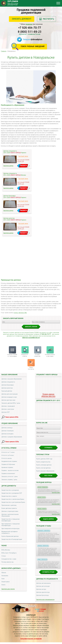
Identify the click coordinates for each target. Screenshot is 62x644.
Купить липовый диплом (44, 467)
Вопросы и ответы (25, 355)
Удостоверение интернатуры (10, 529)
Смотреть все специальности (45, 601)
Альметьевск (6, 582)
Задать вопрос (48, 521)
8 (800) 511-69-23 (30, 32)
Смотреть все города (8, 589)
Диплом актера (41, 591)
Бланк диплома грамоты (9, 508)
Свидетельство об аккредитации (12, 539)
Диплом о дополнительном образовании (10, 515)
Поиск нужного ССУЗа (12, 442)
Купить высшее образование (45, 473)
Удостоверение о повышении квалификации (11, 525)
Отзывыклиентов (37, 355)
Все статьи (48, 477)
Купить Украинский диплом (10, 536)
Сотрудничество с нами (9, 559)
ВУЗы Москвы (6, 550)
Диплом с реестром (8, 409)
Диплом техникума (8, 431)
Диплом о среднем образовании (12, 437)
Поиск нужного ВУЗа (12, 417)
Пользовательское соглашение (31, 641)
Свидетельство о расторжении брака (13, 502)
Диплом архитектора (43, 594)
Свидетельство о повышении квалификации (11, 520)
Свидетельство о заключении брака (13, 499)
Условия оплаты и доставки (50, 355)
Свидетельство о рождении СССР (12, 493)
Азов (3, 579)
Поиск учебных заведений (33, 46)
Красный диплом (7, 391)
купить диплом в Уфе (20, 313)
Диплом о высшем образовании (12, 379)
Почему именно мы (8, 562)
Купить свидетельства (43, 464)
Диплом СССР (5, 412)
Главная (3, 51)
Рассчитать (48, 19)
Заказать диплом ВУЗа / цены (11, 403)
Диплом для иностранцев (10, 394)
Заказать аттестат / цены (10, 477)
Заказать (23, 166)
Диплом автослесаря (43, 588)
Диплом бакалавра (8, 385)
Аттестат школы (7, 458)
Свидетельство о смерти (9, 496)
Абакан (4, 573)
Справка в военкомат (8, 474)
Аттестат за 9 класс (8, 455)
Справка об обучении (8, 464)
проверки (29, 24)
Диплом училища (7, 428)
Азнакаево (5, 576)
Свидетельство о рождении (10, 490)
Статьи (4, 556)
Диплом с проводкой (8, 406)
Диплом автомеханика (43, 585)
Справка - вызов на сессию (10, 470)
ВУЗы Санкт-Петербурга (9, 553)
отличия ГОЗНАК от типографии (12, 355)
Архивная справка (7, 467)
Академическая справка (9, 461)
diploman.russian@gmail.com (31, 338)
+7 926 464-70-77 (30, 28)
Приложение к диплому (9, 505)
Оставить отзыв (48, 574)
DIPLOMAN (29, 608)
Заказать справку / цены (9, 480)
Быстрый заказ (23, 156)
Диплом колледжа (7, 434)
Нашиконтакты (31, 368)
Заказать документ (22, 19)
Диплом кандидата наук (9, 397)
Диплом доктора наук (8, 400)
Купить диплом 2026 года (44, 461)
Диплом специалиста (8, 382)
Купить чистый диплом (43, 470)
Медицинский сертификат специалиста (10, 532)
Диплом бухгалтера (42, 597)
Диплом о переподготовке (10, 511)
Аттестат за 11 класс (8, 452)
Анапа (3, 585)
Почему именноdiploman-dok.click (48, 395)
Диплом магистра (7, 388)
